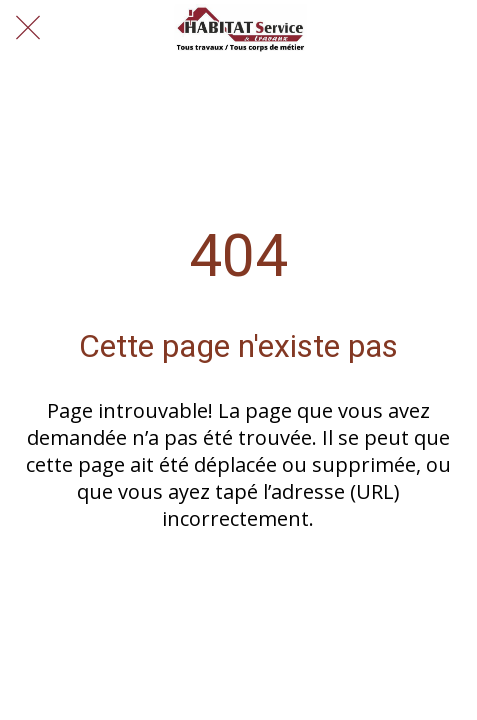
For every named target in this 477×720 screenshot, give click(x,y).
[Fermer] (28, 28)
